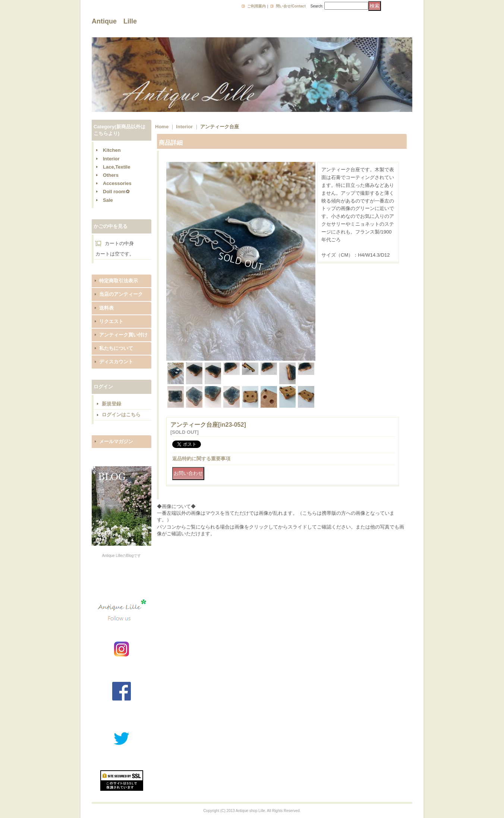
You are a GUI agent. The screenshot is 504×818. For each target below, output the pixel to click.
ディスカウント (116, 362)
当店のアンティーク (121, 294)
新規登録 (111, 404)
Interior (111, 159)
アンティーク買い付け (123, 335)
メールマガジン (116, 441)
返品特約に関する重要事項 (201, 459)
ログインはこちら (121, 415)
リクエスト (111, 321)
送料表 (106, 308)
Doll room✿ (116, 192)
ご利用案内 (256, 6)
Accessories (117, 183)
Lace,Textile (116, 167)
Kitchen (112, 150)
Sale (108, 200)
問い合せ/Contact (291, 6)
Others (111, 175)
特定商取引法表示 (119, 281)
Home (162, 127)
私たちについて (116, 348)
